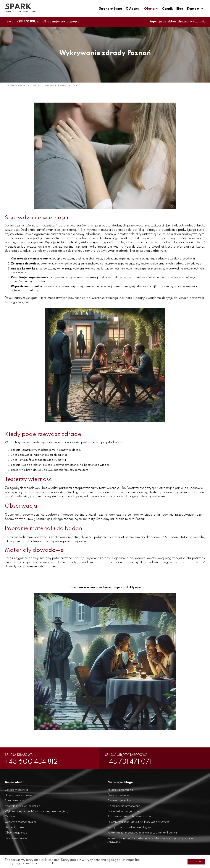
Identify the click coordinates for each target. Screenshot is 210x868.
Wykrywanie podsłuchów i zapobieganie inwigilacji (37, 813)
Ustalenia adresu (15, 829)
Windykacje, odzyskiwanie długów (129, 829)
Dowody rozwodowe (18, 797)
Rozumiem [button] (196, 862)
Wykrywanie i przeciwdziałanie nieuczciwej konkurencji (142, 835)
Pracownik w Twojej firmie (123, 813)
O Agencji (133, 9)
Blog (180, 9)
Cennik (167, 9)
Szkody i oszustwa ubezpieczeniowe (130, 819)
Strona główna (111, 9)
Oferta (151, 9)
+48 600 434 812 (37, 763)
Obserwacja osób (16, 835)
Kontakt (195, 9)
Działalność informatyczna (124, 808)
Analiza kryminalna (119, 803)
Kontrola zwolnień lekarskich (22, 808)
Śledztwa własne (118, 797)
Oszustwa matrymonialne (21, 824)
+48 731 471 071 (133, 763)
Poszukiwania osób (17, 840)
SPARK (18, 7)
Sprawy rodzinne (16, 803)
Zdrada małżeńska (17, 792)
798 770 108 (26, 22)
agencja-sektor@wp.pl (64, 22)
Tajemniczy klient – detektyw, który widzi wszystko (138, 824)
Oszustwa (11, 819)
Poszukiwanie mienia (120, 792)
